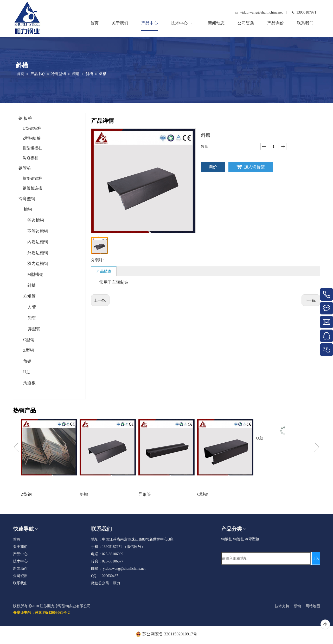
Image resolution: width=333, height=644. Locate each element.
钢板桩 (227, 539)
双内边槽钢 (38, 264)
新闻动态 (20, 569)
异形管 (145, 494)
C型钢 (29, 340)
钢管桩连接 (32, 188)
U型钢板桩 (32, 128)
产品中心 (20, 554)
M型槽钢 (35, 274)
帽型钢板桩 (32, 148)
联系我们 (20, 583)
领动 (297, 606)
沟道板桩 (30, 158)
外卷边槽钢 (38, 253)
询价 (213, 167)
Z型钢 (29, 350)
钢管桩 (25, 168)
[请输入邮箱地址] (266, 558)
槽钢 (28, 209)
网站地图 (313, 606)
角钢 (27, 361)
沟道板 (29, 383)
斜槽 (31, 285)
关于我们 (20, 547)
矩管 (32, 318)
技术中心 (20, 561)
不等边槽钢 (38, 231)
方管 (32, 307)
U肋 (27, 372)
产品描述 (104, 271)
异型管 (34, 329)
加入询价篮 (254, 167)
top (325, 624)
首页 (17, 539)
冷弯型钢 (27, 199)
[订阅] (316, 558)
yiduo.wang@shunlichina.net (124, 569)
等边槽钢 (36, 220)
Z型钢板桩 (32, 138)
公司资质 (20, 576)
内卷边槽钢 (38, 242)
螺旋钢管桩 (32, 178)
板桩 (28, 118)
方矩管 (29, 296)
